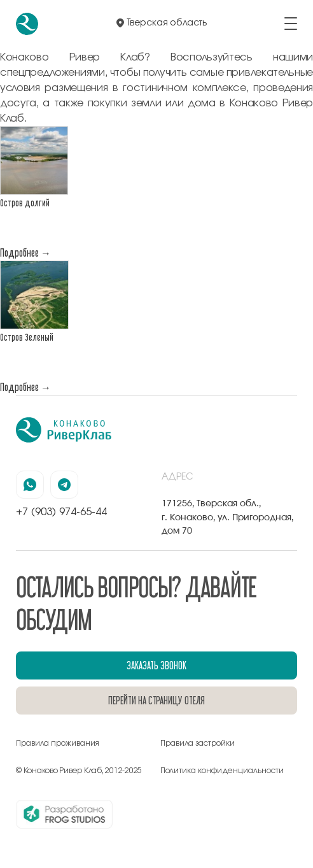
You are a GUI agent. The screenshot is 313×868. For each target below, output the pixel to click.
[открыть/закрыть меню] (291, 24)
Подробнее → (25, 253)
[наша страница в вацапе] (30, 485)
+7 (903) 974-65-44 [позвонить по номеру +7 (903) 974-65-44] (61, 512)
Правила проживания (58, 743)
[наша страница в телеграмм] (64, 485)
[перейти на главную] (27, 24)
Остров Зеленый (27, 337)
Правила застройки (198, 743)
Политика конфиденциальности (222, 771)
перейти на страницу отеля (156, 700)
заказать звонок (156, 665)
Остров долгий (25, 203)
